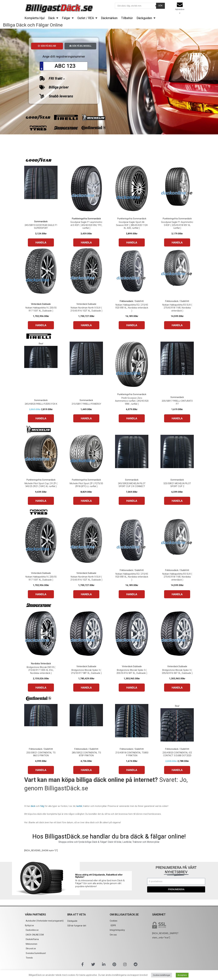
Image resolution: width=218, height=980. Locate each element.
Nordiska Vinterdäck (41, 664)
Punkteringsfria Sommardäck (86, 219)
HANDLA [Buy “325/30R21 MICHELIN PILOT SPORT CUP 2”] (177, 501)
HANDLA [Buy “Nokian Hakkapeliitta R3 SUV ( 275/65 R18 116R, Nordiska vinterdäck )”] (177, 326)
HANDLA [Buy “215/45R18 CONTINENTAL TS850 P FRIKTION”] (132, 771)
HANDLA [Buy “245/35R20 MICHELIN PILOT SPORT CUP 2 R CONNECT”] (132, 501)
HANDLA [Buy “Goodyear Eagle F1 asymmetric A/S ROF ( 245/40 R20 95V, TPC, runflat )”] (86, 243)
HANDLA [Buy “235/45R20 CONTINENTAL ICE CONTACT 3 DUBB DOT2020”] (177, 771)
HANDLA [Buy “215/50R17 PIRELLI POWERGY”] (86, 419)
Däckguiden (146, 18)
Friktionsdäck (126, 302)
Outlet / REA (87, 18)
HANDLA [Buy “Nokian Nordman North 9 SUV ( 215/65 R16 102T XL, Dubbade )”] (86, 326)
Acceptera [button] (182, 975)
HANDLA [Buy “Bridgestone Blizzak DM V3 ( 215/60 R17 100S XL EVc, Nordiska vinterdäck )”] (41, 688)
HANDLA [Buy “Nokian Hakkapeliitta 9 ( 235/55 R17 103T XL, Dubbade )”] (41, 326)
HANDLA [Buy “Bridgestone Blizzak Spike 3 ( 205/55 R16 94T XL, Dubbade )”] (132, 688)
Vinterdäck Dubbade (41, 305)
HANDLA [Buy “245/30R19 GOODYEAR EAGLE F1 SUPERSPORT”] (41, 243)
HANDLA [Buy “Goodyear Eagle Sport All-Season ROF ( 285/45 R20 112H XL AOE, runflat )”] (132, 243)
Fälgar (68, 18)
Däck (53, 18)
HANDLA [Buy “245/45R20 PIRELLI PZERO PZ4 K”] (41, 419)
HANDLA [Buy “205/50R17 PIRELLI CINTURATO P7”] (177, 419)
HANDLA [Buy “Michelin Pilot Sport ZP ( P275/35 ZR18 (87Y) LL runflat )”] (86, 501)
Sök (160, 6)
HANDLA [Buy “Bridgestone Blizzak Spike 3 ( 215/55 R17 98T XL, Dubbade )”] (86, 688)
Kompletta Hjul (35, 18)
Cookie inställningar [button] (162, 975)
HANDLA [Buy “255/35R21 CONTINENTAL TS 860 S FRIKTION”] (41, 771)
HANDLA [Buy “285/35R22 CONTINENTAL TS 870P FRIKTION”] (86, 771)
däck (33, 807)
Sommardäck (41, 222)
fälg (42, 807)
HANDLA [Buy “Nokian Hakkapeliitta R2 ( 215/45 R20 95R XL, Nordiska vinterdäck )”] (132, 326)
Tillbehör (127, 18)
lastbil (79, 807)
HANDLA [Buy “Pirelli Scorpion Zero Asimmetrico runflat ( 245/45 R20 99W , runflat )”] (132, 419)
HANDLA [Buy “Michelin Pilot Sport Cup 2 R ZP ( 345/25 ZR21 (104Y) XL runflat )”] (41, 501)
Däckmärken (109, 18)
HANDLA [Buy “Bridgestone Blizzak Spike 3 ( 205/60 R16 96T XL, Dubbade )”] (177, 688)
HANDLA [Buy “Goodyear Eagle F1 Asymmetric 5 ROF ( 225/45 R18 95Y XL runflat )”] (177, 243)
